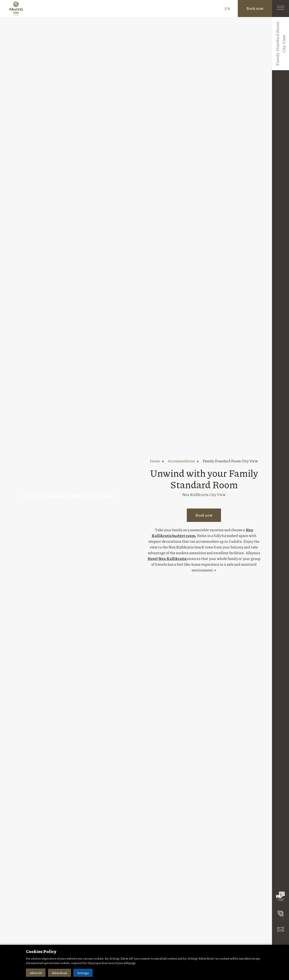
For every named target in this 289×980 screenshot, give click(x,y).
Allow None (60, 973)
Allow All (36, 973)
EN (227, 9)
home (155, 461)
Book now (255, 8)
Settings (84, 973)
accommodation (181, 461)
